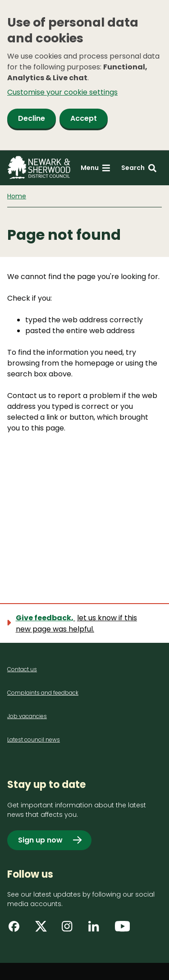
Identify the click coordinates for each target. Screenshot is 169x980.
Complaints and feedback (43, 693)
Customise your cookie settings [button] (62, 92)
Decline (32, 118)
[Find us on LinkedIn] (97, 930)
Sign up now (40, 840)
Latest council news (34, 740)
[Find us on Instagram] (70, 930)
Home (17, 196)
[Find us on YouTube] (123, 930)
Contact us (22, 669)
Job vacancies (27, 716)
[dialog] (84, 75)
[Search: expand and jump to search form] (139, 168)
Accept (84, 118)
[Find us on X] (44, 930)
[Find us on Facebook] (17, 930)
